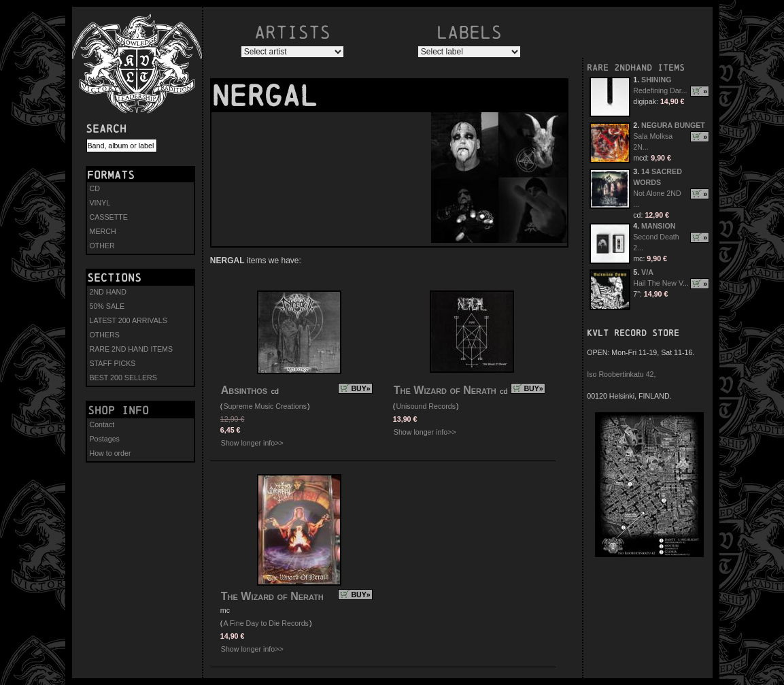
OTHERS (105, 335)
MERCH (103, 231)
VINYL (100, 203)
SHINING (656, 80)
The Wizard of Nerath (445, 390)
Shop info (118, 410)
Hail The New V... (661, 283)
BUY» (360, 388)
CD (95, 188)
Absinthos (244, 390)
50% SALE (107, 306)
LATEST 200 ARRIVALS (129, 320)
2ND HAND (108, 292)
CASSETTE (109, 217)
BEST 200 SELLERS (123, 378)
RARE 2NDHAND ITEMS (636, 68)
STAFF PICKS (113, 363)
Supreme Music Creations (265, 406)
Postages (105, 439)
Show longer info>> (252, 443)
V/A (647, 272)
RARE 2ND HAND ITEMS (132, 349)
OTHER (102, 246)
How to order (110, 453)
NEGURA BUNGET (673, 125)
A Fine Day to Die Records (266, 623)
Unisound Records (426, 406)
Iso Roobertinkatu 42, (621, 374)
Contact (102, 424)
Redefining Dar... (660, 90)
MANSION (658, 226)
